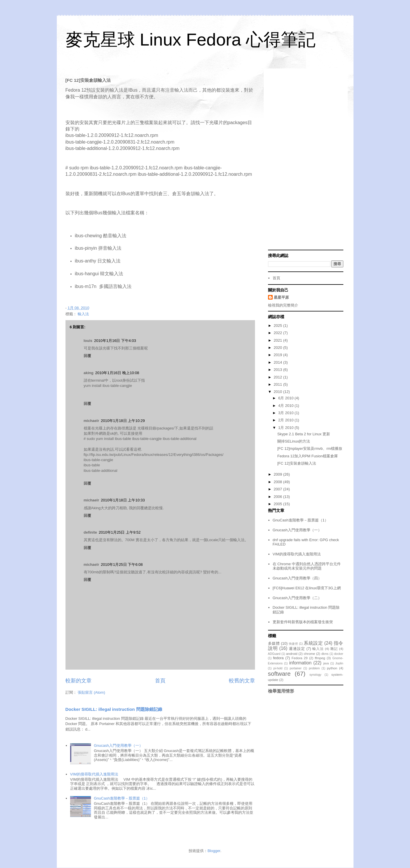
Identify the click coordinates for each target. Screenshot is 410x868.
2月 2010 (286, 420)
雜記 (334, 649)
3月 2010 (286, 413)
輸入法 (83, 314)
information (300, 663)
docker (339, 654)
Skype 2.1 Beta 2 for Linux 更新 (304, 434)
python (332, 668)
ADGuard (274, 654)
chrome (309, 654)
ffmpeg (320, 658)
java (326, 663)
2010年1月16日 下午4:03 (115, 341)
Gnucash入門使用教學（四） (297, 578)
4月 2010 (286, 406)
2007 (279, 489)
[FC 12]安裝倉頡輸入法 (297, 463)
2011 (279, 384)
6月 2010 (286, 398)
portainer (296, 668)
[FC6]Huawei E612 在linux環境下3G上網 (307, 588)
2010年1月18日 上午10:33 (123, 500)
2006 (279, 497)
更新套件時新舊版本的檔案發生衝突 (303, 622)
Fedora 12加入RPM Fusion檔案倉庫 (308, 456)
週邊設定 (297, 649)
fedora (278, 658)
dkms (325, 654)
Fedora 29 (299, 658)
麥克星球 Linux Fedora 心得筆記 (191, 40)
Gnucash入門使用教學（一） (118, 745)
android (292, 654)
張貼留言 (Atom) (91, 692)
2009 (279, 474)
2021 (279, 340)
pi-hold (278, 668)
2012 (279, 377)
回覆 (88, 356)
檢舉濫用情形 (281, 691)
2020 (279, 348)
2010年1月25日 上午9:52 (120, 532)
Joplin (339, 663)
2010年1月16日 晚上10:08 (117, 373)
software (279, 674)
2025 (279, 326)
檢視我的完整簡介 (283, 305)
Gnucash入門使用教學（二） (297, 598)
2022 (279, 333)
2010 (279, 392)
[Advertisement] (306, 160)
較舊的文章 (242, 681)
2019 (279, 355)
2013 (279, 370)
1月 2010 (286, 428)
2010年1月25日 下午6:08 (122, 565)
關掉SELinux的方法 (294, 441)
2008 (279, 482)
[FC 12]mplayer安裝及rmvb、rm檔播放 (310, 449)
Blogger (214, 851)
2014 (279, 362)
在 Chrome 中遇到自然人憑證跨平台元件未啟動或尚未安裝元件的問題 (307, 566)
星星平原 (281, 297)
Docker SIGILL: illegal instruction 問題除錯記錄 (114, 709)
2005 (279, 504)
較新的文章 (79, 681)
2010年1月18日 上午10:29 (123, 421)
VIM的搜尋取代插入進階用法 (94, 774)
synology (315, 675)
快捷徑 (294, 644)
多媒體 (274, 643)
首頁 (160, 681)
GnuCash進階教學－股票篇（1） (122, 798)
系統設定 (313, 643)
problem (314, 668)
